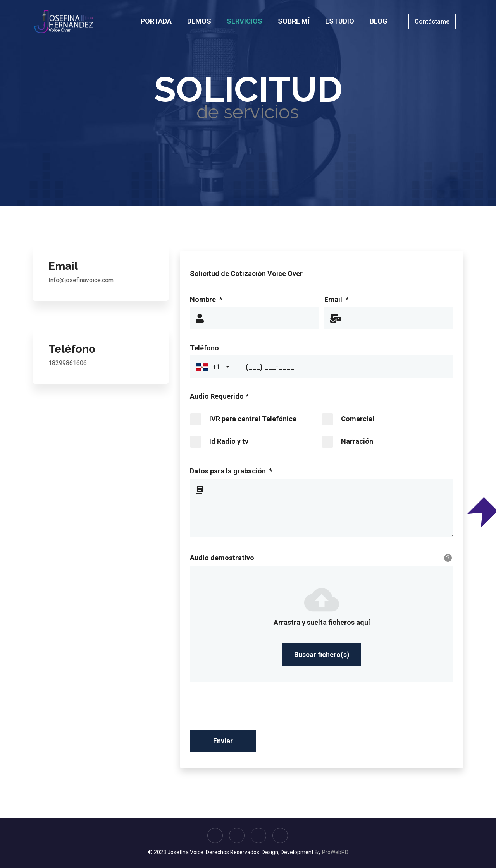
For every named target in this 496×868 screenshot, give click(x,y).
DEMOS (199, 21)
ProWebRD (335, 852)
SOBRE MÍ (294, 21)
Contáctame (432, 21)
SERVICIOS (245, 21)
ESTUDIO (340, 21)
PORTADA (156, 21)
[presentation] (249, 709)
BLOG (379, 21)
